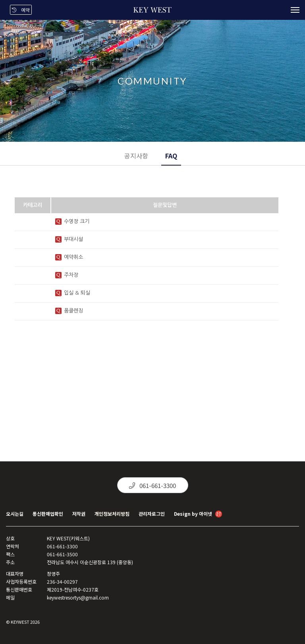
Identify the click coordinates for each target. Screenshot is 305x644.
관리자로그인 (152, 514)
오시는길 (15, 514)
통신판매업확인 (48, 514)
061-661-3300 (152, 485)
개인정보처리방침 (112, 514)
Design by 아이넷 (198, 514)
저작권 (79, 514)
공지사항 (136, 156)
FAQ (171, 156)
